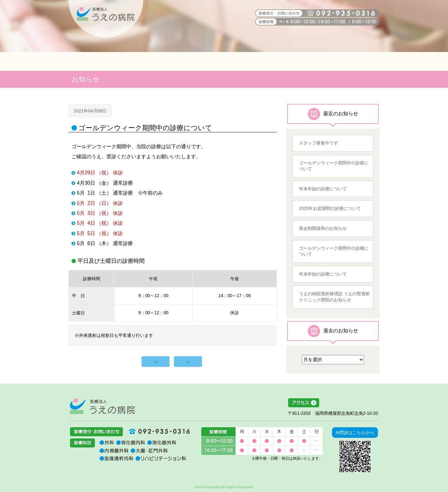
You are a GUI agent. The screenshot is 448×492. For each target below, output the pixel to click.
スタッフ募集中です (319, 143)
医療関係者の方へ (160, 61)
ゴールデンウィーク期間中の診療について (334, 166)
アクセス (333, 403)
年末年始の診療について (323, 189)
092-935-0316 (157, 431)
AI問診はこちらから (355, 433)
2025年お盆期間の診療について (330, 208)
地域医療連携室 (289, 61)
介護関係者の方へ (224, 61)
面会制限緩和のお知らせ (323, 228)
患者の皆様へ (95, 61)
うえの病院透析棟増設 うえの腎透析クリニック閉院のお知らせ (334, 297)
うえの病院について (353, 61)
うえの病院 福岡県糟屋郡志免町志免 (106, 19)
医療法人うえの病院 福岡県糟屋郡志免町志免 (103, 406)
